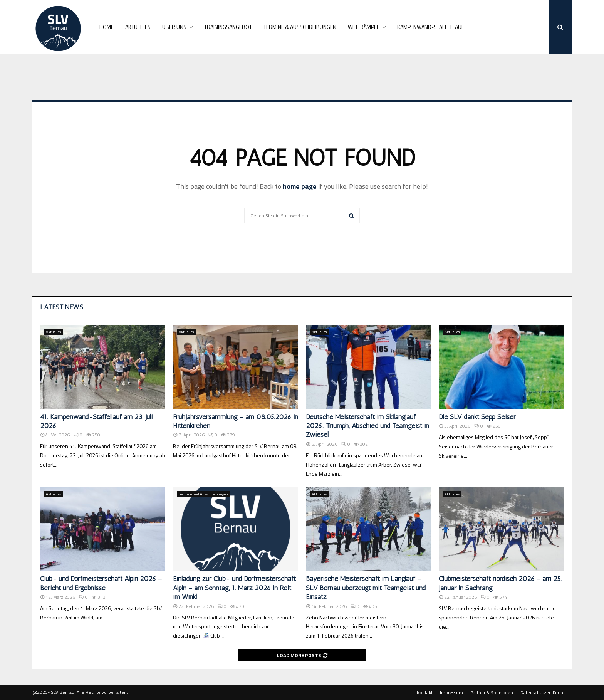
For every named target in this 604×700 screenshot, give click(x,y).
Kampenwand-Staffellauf (431, 27)
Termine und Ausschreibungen (203, 494)
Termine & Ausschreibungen (300, 27)
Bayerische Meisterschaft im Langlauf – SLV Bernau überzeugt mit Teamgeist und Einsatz (366, 588)
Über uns (174, 27)
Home (107, 27)
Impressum (451, 693)
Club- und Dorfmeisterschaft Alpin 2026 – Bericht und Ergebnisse (101, 583)
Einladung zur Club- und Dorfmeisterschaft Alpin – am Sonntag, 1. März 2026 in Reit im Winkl (234, 588)
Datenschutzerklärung (543, 693)
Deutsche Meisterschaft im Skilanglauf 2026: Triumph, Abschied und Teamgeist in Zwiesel (367, 426)
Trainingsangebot (228, 27)
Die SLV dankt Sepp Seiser (477, 417)
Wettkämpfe (364, 27)
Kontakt (425, 693)
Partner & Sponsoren (492, 693)
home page (300, 186)
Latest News (62, 307)
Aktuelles (138, 27)
